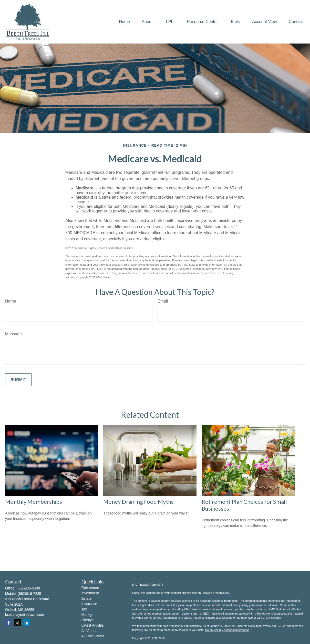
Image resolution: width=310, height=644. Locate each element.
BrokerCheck (221, 593)
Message (13, 334)
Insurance (89, 604)
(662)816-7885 (29, 594)
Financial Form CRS (151, 585)
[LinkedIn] (27, 623)
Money (87, 615)
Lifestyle (88, 620)
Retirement (90, 588)
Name (11, 301)
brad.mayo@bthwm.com (25, 615)
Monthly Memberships (34, 502)
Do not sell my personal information (227, 630)
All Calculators (93, 636)
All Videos (89, 631)
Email (163, 301)
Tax (84, 609)
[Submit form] (18, 380)
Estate (87, 598)
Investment (90, 593)
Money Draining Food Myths (138, 502)
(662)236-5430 (28, 588)
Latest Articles (93, 625)
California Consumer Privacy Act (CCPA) (261, 626)
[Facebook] (9, 623)
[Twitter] (18, 623)
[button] (125, 22)
